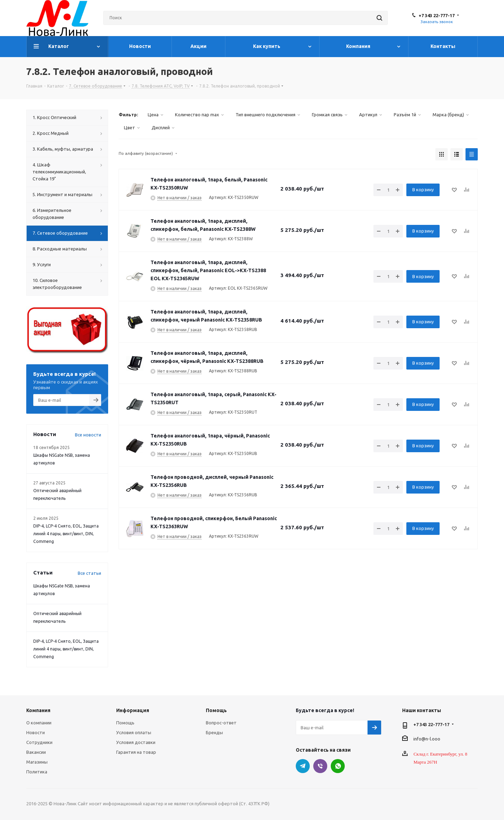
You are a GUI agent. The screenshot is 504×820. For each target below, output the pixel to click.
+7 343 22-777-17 (437, 15)
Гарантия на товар (136, 752)
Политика (37, 772)
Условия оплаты (134, 732)
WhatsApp (338, 766)
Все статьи (89, 573)
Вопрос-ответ (221, 723)
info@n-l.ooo (427, 738)
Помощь (125, 723)
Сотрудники (39, 742)
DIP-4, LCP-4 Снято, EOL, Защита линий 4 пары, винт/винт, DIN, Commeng (66, 534)
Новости (36, 732)
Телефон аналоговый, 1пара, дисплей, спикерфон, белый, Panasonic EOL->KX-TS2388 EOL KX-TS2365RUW (208, 270)
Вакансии (36, 752)
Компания (38, 710)
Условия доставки (136, 742)
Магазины (37, 762)
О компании (39, 723)
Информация (133, 710)
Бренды (214, 732)
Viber (320, 766)
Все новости (88, 435)
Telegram (303, 766)
